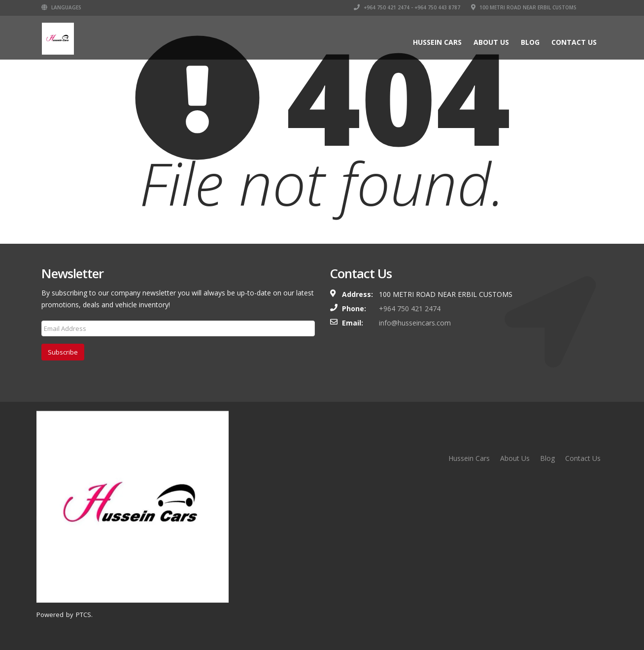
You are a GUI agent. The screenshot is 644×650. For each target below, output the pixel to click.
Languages (61, 7)
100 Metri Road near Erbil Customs (524, 7)
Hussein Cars (437, 42)
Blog (530, 42)
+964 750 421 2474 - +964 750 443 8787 (407, 7)
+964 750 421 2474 (410, 309)
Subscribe (63, 352)
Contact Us (574, 42)
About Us (491, 42)
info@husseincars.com (415, 323)
